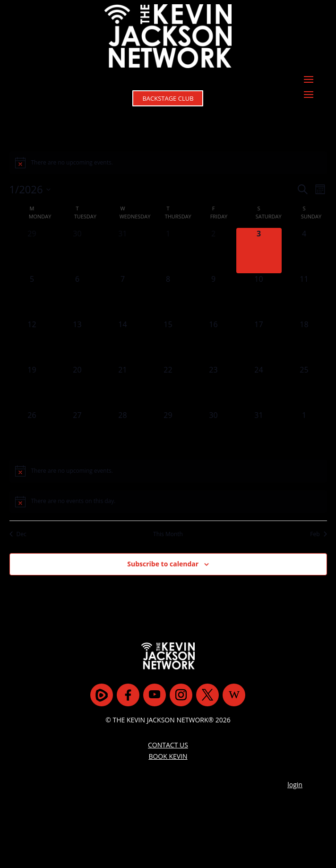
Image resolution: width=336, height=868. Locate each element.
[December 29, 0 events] (32, 251)
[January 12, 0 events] (32, 341)
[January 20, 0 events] (78, 387)
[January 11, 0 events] (304, 296)
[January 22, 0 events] (168, 387)
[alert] (168, 163)
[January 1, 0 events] (168, 251)
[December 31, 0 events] (123, 251)
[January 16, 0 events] (214, 341)
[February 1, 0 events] (304, 432)
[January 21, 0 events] (123, 387)
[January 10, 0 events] (259, 296)
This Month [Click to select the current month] (168, 534)
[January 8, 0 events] (168, 296)
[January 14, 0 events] (123, 341)
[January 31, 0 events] (259, 432)
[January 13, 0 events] (78, 341)
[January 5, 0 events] (32, 296)
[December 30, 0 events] (78, 251)
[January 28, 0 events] (123, 432)
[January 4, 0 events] (304, 251)
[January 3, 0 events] (259, 251)
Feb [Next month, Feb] (318, 534)
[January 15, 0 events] (168, 341)
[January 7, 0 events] (123, 296)
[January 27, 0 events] (78, 432)
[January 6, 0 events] (78, 296)
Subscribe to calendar (163, 564)
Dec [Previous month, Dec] (18, 534)
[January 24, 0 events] (259, 387)
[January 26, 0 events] (32, 432)
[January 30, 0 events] (214, 432)
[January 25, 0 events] (304, 387)
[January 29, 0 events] (168, 432)
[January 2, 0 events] (214, 251)
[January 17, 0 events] (259, 341)
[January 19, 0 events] (32, 387)
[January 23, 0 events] (214, 387)
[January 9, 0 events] (214, 296)
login (295, 759)
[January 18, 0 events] (304, 341)
